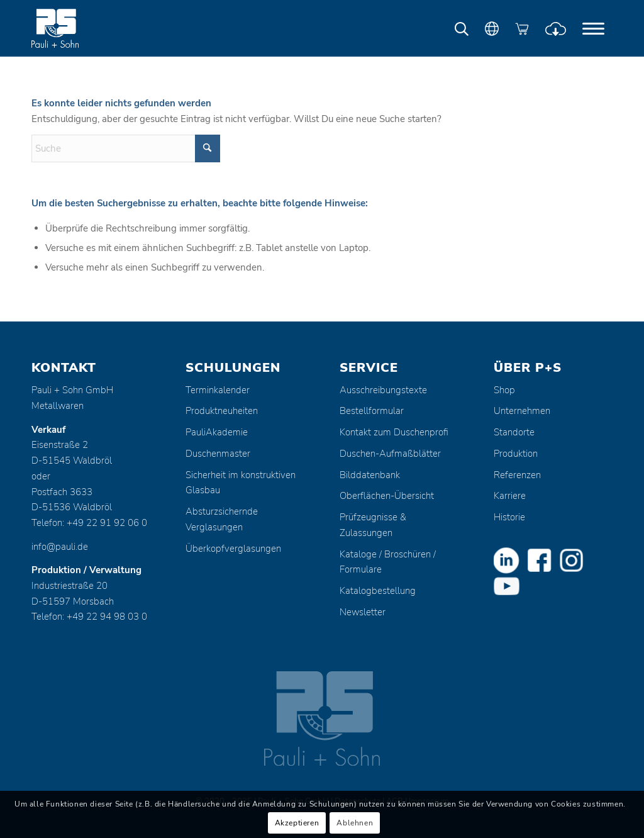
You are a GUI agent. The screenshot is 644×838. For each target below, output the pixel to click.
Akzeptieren (297, 823)
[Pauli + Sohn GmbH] (79, 28)
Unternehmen (522, 411)
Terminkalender (218, 390)
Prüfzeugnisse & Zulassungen (373, 525)
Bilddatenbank (370, 475)
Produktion (516, 454)
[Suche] (126, 148)
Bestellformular (372, 411)
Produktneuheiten (222, 411)
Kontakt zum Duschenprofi (394, 432)
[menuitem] (593, 28)
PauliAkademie (217, 432)
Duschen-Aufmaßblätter (390, 454)
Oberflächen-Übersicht (387, 496)
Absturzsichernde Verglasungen (222, 519)
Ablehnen (355, 823)
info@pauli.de (60, 547)
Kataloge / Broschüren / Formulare (388, 562)
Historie (509, 517)
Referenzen (517, 475)
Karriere (510, 496)
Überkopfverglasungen (233, 549)
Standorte (514, 432)
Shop (504, 390)
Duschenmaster (218, 454)
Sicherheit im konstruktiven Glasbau (241, 483)
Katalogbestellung (378, 591)
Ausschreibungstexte (383, 390)
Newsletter (363, 612)
